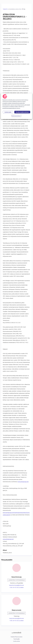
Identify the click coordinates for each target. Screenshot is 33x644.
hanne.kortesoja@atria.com (16, 585)
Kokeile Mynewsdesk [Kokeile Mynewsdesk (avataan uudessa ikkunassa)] (17, 637)
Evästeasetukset (16, 116)
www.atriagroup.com (23, 482)
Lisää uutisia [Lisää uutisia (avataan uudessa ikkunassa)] (16, 641)
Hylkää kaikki (8, 112)
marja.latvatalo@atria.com (17, 618)
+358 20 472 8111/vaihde (16, 587)
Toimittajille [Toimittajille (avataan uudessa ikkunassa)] (16, 639)
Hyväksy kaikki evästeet (22, 112)
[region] (16, 106)
